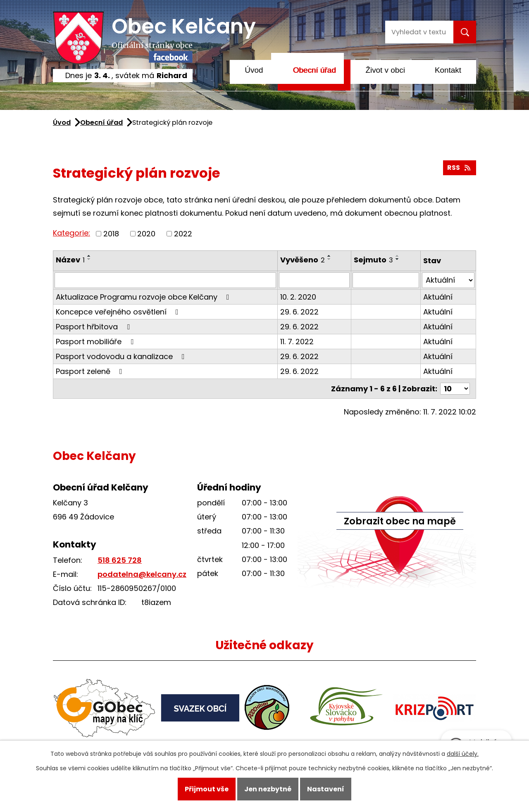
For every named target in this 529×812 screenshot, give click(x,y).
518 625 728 (120, 560)
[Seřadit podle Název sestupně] (89, 259)
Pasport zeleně (91, 371)
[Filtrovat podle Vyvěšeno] (315, 280)
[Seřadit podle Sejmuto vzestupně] (398, 256)
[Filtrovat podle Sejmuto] (386, 280)
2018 (111, 234)
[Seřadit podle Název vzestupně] (89, 256)
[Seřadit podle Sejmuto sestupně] (398, 259)
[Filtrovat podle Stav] (448, 280)
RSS (459, 168)
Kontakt (448, 70)
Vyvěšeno (303, 260)
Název (70, 260)
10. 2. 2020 (298, 297)
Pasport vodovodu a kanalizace (122, 356)
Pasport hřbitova (94, 327)
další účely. (463, 754)
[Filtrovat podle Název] (165, 280)
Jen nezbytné (268, 789)
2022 (183, 234)
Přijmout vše (207, 789)
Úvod (254, 70)
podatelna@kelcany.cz (142, 574)
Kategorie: (71, 233)
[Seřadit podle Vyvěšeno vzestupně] (329, 256)
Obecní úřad (314, 70)
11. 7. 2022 (297, 342)
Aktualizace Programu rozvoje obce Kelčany (144, 297)
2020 (146, 234)
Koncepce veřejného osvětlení (119, 312)
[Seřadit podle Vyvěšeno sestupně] (329, 259)
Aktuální (438, 297)
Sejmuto (373, 260)
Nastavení (326, 789)
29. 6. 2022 (299, 312)
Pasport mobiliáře (96, 342)
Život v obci (385, 70)
